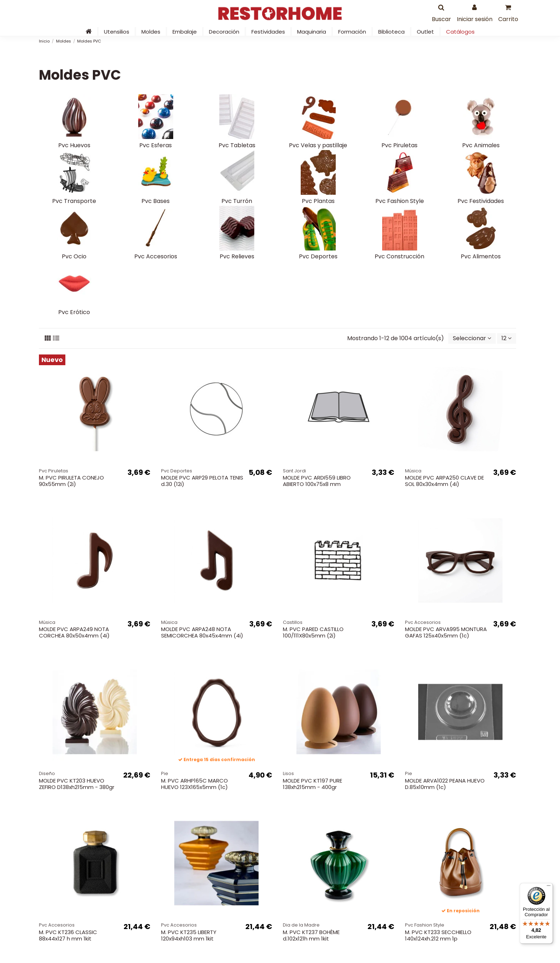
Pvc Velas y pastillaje (318, 145)
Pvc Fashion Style (400, 201)
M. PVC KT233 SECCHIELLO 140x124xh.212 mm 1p (438, 935)
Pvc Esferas (156, 145)
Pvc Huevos (74, 145)
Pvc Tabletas (237, 145)
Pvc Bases (156, 201)
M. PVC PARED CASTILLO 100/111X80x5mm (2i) (313, 632)
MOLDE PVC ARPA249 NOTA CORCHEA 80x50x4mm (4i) (74, 632)
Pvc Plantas (318, 201)
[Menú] (549, 887)
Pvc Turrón (237, 201)
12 (506, 338)
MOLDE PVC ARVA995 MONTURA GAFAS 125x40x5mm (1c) (446, 632)
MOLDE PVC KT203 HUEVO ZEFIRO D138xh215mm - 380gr (77, 784)
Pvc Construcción (399, 256)
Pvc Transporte (74, 201)
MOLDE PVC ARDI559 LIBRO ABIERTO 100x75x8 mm (317, 481)
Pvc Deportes (318, 256)
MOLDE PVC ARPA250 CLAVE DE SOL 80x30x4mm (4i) (444, 481)
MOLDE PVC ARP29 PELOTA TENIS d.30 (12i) (202, 481)
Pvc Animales (481, 145)
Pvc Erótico (74, 312)
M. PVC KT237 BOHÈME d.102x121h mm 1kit (311, 935)
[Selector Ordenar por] (472, 338)
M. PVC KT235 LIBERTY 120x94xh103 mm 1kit (189, 935)
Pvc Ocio (74, 256)
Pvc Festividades (481, 201)
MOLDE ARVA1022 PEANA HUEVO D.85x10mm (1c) (445, 784)
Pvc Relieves (237, 256)
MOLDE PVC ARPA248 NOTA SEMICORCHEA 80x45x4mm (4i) (202, 632)
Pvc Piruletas (399, 145)
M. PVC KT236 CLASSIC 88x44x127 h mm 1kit (68, 935)
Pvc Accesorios (156, 256)
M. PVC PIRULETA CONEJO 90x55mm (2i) (71, 481)
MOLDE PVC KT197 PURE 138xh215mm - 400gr (312, 784)
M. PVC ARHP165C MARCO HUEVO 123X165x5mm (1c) (194, 784)
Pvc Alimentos (481, 256)
